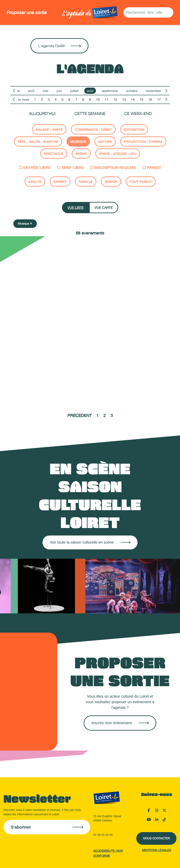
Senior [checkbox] (111, 182)
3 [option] (49, 99)
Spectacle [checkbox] (54, 153)
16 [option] (150, 99)
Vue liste (76, 208)
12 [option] (115, 99)
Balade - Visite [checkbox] (49, 129)
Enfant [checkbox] (60, 182)
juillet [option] (74, 91)
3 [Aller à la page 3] (112, 415)
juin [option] (59, 91)
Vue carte (104, 208)
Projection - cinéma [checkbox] (143, 141)
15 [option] (142, 99)
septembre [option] (110, 91)
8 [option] (83, 99)
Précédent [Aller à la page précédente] (79, 415)
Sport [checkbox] (81, 153)
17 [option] (159, 99)
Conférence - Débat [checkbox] (93, 129)
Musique (25, 224)
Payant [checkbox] (152, 167)
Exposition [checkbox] (134, 129)
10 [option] (98, 99)
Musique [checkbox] (78, 141)
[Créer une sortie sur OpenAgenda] (120, 723)
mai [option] (45, 91)
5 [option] (63, 99)
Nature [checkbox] (105, 141)
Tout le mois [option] (20, 99)
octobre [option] (132, 91)
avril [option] (31, 91)
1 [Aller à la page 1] (97, 415)
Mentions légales (156, 850)
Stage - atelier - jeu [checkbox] (118, 153)
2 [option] (42, 99)
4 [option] (56, 99)
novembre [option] (153, 91)
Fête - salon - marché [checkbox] (38, 141)
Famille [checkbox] (86, 182)
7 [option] (76, 99)
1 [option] (35, 99)
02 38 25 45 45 (103, 835)
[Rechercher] (169, 12)
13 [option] (124, 99)
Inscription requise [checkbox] (113, 167)
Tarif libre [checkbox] (70, 167)
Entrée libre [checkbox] (35, 167)
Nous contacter (156, 838)
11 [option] (107, 99)
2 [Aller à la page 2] (105, 415)
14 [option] (133, 99)
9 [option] (90, 99)
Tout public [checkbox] (141, 182)
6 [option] (69, 99)
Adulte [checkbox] (35, 182)
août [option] (90, 91)
